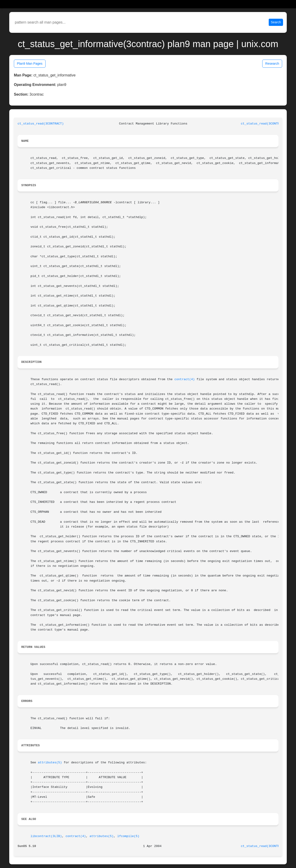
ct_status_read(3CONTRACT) (41, 124)
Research (272, 64)
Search (276, 22)
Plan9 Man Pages (30, 64)
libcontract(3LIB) (46, 836)
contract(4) (185, 379)
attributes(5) (50, 763)
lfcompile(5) (128, 836)
